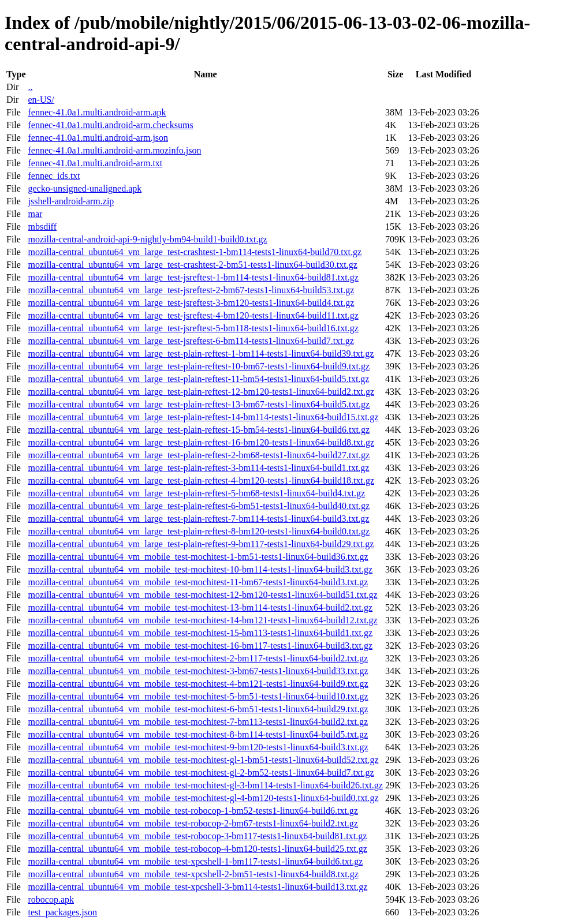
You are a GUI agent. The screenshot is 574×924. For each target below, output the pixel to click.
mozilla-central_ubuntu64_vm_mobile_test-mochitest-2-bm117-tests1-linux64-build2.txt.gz (198, 658)
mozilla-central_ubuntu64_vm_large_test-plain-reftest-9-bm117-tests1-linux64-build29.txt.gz (201, 544)
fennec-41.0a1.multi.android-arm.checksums (110, 125)
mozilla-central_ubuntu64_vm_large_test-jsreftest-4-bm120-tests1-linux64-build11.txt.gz (193, 315)
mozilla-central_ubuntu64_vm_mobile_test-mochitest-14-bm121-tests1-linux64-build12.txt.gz (202, 620)
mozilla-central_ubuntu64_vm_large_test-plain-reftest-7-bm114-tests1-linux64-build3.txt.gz (198, 519)
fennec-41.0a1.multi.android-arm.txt (95, 163)
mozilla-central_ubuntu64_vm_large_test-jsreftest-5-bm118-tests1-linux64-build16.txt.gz (193, 328)
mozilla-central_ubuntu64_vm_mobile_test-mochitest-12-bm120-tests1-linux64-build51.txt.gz (202, 595)
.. (30, 87)
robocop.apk (51, 899)
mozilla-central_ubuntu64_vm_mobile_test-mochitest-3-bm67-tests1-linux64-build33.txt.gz (198, 671)
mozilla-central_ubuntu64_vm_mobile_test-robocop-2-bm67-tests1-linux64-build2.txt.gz (193, 823)
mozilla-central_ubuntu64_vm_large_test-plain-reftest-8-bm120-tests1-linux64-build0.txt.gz (199, 531)
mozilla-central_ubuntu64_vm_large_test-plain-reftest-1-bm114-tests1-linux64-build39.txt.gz (201, 353)
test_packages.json (62, 912)
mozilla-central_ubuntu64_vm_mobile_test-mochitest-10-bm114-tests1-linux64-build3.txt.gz (200, 569)
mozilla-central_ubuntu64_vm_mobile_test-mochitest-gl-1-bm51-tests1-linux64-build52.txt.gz (203, 760)
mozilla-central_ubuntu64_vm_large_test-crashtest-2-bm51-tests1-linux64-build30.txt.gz (192, 265)
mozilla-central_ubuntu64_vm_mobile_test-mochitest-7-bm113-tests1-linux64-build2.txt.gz (198, 722)
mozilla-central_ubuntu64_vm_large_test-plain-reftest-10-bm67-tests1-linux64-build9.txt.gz (199, 366)
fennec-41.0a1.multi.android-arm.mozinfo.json (114, 150)
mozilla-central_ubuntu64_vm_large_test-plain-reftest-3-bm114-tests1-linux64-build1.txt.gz (198, 468)
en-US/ (41, 100)
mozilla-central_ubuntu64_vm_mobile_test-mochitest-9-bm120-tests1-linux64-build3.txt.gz (198, 747)
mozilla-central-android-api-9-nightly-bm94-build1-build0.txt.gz (147, 239)
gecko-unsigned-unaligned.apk (85, 188)
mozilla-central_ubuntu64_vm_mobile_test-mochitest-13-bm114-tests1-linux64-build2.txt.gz (200, 607)
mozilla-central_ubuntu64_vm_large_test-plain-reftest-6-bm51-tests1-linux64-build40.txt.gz (199, 506)
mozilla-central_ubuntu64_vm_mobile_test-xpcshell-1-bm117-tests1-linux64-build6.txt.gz (195, 861)
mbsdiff (42, 227)
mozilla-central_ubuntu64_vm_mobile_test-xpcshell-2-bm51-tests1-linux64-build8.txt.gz (193, 874)
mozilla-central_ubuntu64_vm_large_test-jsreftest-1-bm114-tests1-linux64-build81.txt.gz (193, 277)
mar (35, 214)
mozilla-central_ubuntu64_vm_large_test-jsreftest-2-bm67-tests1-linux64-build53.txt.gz (191, 290)
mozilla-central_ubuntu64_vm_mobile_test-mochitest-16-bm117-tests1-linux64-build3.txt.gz (200, 646)
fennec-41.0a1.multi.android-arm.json (98, 138)
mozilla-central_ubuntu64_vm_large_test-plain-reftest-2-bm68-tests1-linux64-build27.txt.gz (199, 455)
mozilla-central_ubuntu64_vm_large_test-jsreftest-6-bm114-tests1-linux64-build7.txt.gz (191, 341)
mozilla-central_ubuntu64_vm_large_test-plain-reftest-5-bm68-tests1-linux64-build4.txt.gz (196, 493)
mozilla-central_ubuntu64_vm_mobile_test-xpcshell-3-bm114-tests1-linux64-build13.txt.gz (197, 887)
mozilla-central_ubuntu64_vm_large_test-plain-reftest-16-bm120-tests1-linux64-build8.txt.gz (201, 442)
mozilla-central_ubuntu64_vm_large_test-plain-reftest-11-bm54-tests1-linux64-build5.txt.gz (198, 379)
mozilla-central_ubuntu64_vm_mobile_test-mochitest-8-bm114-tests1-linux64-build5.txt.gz (198, 734)
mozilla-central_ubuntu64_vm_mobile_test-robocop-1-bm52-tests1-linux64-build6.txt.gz (193, 811)
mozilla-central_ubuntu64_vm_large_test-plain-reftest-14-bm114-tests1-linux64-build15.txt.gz (203, 417)
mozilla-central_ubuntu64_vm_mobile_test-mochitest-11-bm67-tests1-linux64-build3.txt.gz (198, 582)
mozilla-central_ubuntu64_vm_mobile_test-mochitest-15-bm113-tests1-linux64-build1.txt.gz (200, 633)
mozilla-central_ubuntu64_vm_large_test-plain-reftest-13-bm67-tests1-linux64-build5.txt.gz (199, 404)
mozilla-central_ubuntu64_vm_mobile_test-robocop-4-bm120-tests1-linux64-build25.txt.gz (197, 849)
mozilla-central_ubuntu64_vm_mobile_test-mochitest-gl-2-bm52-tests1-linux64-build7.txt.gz (201, 773)
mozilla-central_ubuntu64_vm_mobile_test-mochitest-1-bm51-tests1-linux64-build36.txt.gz (198, 557)
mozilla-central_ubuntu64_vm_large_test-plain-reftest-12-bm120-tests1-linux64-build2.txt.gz (201, 392)
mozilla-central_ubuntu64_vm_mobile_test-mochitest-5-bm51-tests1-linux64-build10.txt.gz (198, 696)
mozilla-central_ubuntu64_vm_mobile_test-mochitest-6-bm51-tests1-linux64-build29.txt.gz (198, 709)
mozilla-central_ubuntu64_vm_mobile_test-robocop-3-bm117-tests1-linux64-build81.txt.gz (197, 836)
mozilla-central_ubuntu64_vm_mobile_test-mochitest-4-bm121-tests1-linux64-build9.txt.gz (198, 684)
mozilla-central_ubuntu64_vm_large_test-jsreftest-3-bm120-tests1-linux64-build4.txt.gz (191, 303)
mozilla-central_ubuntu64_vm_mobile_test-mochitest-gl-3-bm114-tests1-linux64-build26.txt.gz (205, 785)
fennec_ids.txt (54, 176)
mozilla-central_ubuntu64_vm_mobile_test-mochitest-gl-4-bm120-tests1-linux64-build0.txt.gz (203, 798)
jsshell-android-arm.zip (71, 201)
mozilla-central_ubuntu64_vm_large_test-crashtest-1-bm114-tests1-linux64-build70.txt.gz (195, 252)
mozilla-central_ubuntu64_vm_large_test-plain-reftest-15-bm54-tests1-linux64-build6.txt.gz (199, 430)
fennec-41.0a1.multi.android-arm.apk (97, 112)
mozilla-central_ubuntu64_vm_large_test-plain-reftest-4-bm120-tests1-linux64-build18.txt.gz (201, 480)
